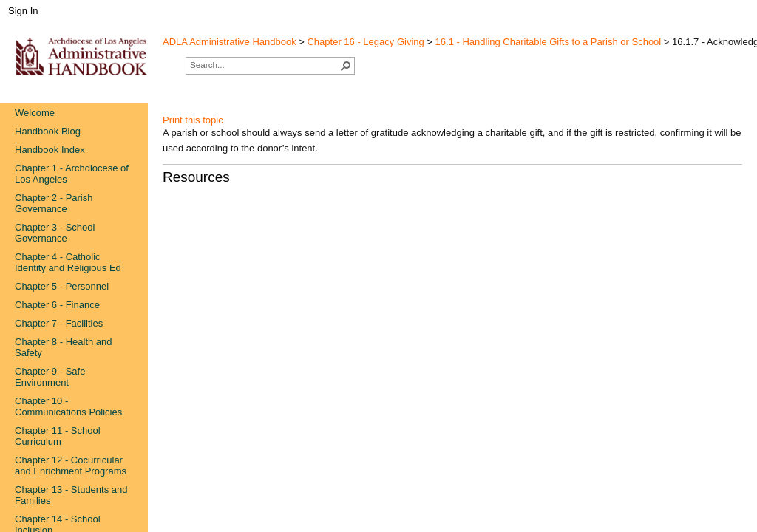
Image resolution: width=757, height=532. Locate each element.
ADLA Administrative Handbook (230, 42)
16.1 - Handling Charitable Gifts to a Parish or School (549, 42)
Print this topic (193, 120)
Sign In (23, 11)
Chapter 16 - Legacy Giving (365, 42)
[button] (346, 66)
